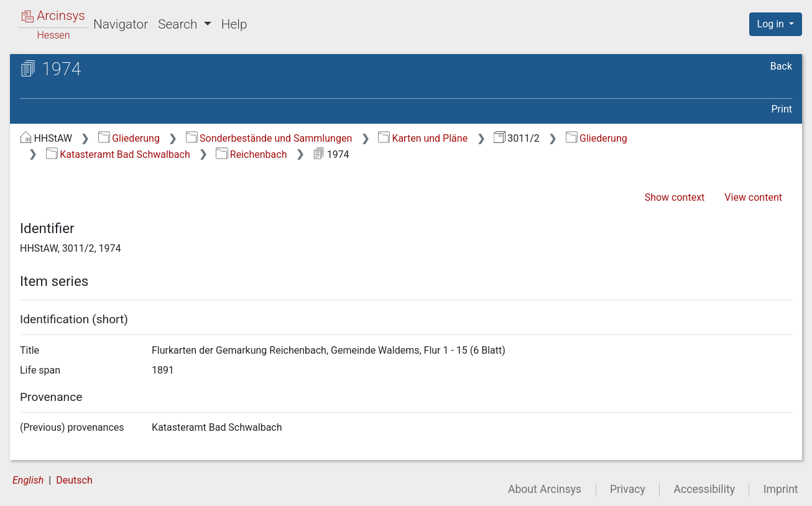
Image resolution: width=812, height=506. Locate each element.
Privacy (628, 489)
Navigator (121, 24)
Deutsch (74, 480)
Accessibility (704, 489)
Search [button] (179, 24)
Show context (675, 197)
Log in (772, 24)
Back (781, 66)
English (28, 480)
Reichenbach (251, 154)
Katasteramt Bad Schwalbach (118, 154)
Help (234, 24)
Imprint (781, 489)
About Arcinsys (545, 489)
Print (782, 109)
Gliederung (129, 138)
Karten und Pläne (423, 138)
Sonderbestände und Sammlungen (269, 138)
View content (753, 197)
